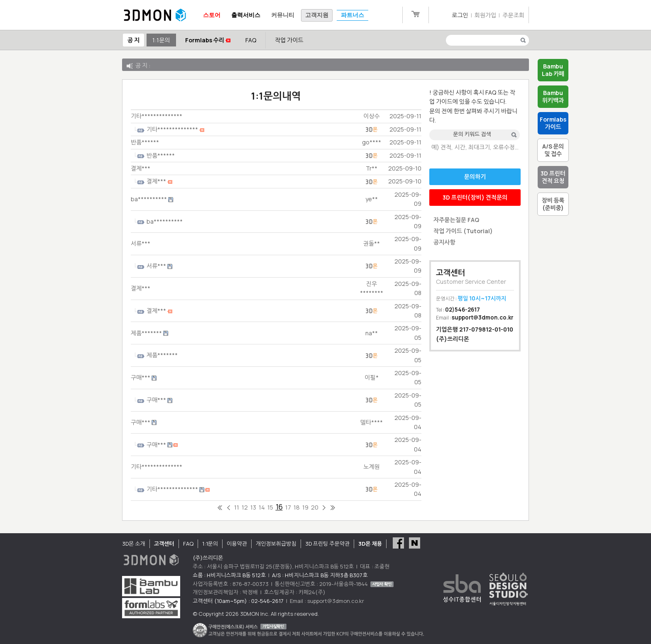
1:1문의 (161, 40)
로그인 (460, 15)
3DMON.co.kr (155, 15)
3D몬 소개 (134, 544)
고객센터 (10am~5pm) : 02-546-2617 (238, 601)
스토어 (212, 15)
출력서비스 (246, 15)
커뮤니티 (283, 15)
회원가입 (486, 15)
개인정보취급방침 (276, 544)
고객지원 (317, 15)
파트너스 (352, 15)
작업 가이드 (289, 40)
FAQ (251, 40)
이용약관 (237, 544)
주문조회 (513, 15)
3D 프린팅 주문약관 (328, 544)
